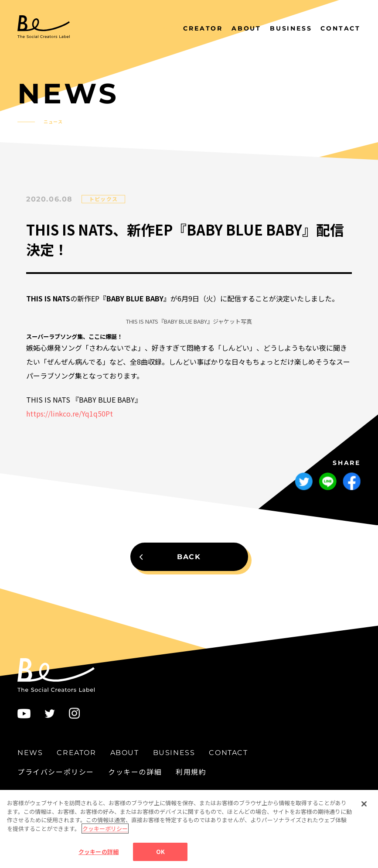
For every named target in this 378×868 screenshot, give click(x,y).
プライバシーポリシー (56, 772)
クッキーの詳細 (135, 772)
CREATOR (203, 28)
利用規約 (191, 772)
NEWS (162, 28)
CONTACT (341, 28)
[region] (189, 829)
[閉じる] (364, 804)
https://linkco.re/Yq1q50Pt (70, 413)
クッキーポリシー (105, 829)
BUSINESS (291, 28)
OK (160, 852)
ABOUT (246, 28)
